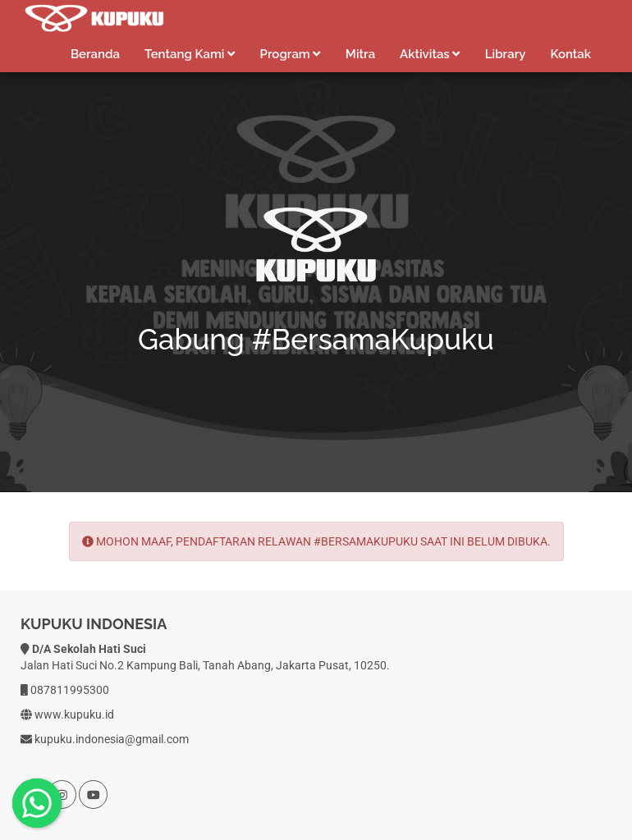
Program (291, 54)
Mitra (360, 54)
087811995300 (70, 690)
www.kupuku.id (74, 714)
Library (506, 54)
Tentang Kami (190, 54)
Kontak (570, 54)
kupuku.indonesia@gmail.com (112, 739)
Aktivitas (430, 54)
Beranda (95, 54)
